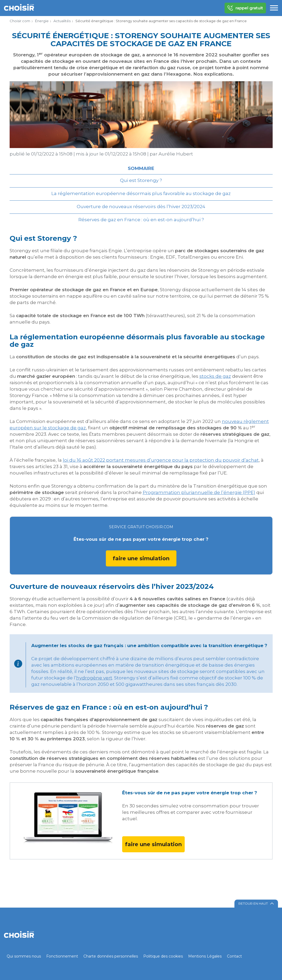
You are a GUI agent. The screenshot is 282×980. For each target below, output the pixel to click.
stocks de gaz (215, 376)
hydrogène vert (94, 678)
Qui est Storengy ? (141, 180)
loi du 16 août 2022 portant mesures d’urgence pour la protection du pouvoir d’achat (161, 460)
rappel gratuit (245, 8)
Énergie (42, 21)
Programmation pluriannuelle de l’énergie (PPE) (199, 492)
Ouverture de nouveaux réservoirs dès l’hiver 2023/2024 (141, 207)
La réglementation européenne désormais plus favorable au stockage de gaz (141, 193)
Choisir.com (20, 21)
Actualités (62, 21)
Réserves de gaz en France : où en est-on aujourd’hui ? (141, 220)
